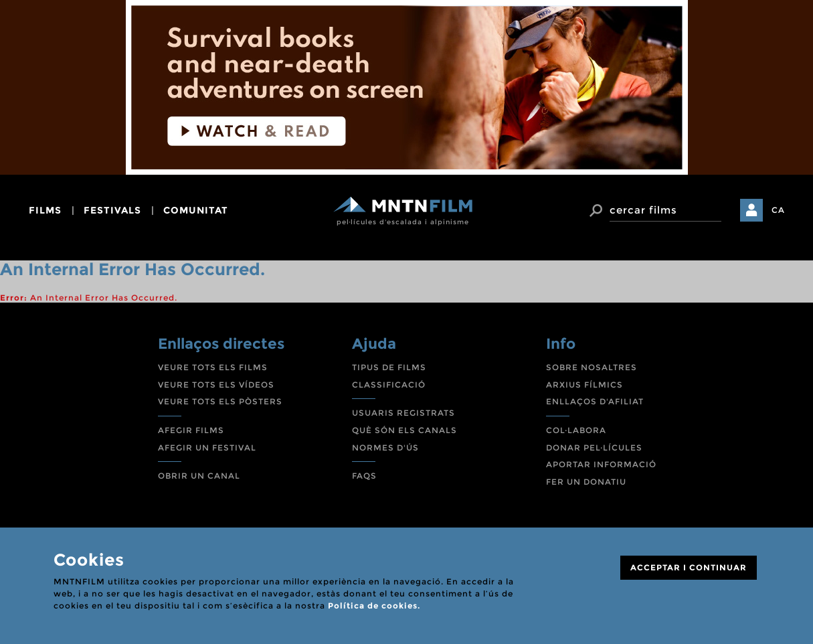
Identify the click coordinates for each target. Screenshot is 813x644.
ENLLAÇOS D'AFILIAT (595, 401)
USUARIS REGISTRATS (403, 413)
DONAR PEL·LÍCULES (594, 448)
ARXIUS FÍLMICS (584, 385)
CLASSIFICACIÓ (389, 385)
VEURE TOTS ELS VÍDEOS (216, 385)
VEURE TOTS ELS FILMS (213, 367)
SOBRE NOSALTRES (592, 367)
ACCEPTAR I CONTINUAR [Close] (689, 567)
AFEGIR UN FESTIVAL (207, 448)
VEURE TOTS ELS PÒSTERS (220, 401)
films (45, 210)
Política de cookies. (374, 606)
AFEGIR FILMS (191, 430)
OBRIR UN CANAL (199, 476)
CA (778, 210)
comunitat (196, 210)
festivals (112, 210)
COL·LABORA (576, 430)
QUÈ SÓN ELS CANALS (404, 430)
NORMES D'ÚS (385, 448)
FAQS (364, 476)
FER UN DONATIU (586, 482)
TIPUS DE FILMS (389, 367)
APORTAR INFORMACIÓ (601, 464)
